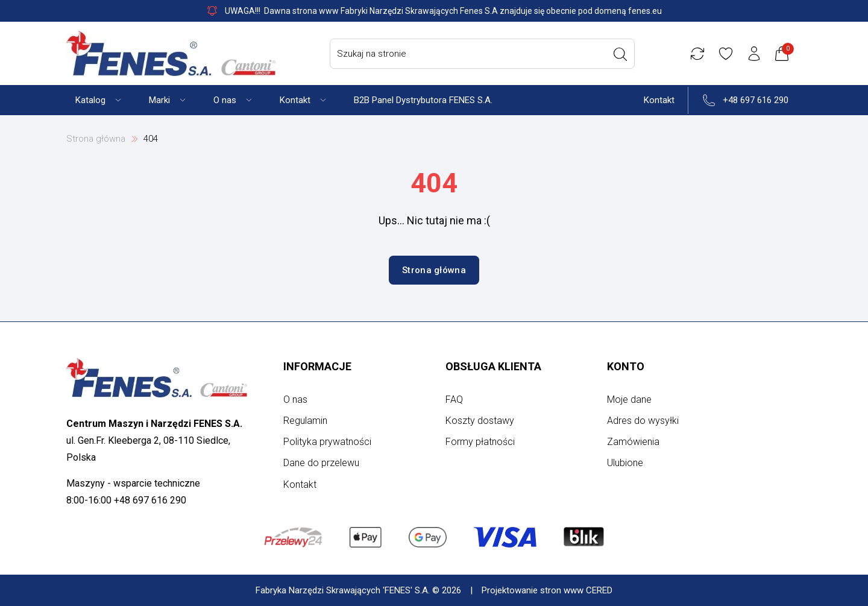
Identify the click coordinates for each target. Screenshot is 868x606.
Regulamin (305, 421)
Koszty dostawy (480, 421)
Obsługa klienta (493, 366)
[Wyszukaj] (620, 54)
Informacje (317, 366)
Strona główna (96, 139)
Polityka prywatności (327, 442)
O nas (295, 399)
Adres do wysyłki (643, 421)
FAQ (454, 399)
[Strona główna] (171, 53)
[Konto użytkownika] (754, 54)
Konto (626, 366)
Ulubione (625, 463)
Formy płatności (480, 442)
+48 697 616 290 (756, 100)
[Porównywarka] (697, 54)
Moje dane (629, 399)
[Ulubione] (726, 54)
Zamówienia (633, 442)
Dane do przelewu (321, 463)
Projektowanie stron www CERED (547, 590)
